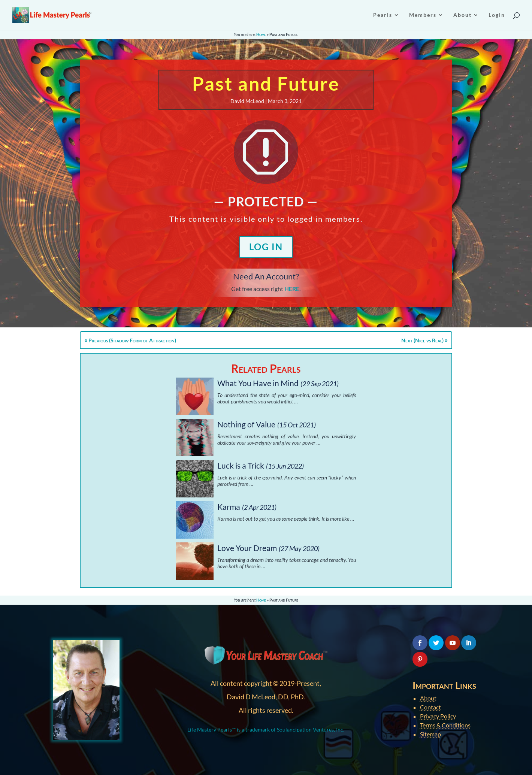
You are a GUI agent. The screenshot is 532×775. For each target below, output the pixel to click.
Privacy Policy (438, 716)
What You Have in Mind (258, 383)
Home (261, 34)
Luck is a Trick (241, 465)
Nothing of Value (246, 424)
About (428, 698)
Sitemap (430, 734)
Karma (229, 507)
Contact (430, 707)
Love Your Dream (247, 548)
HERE (292, 289)
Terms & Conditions (445, 725)
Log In (266, 247)
